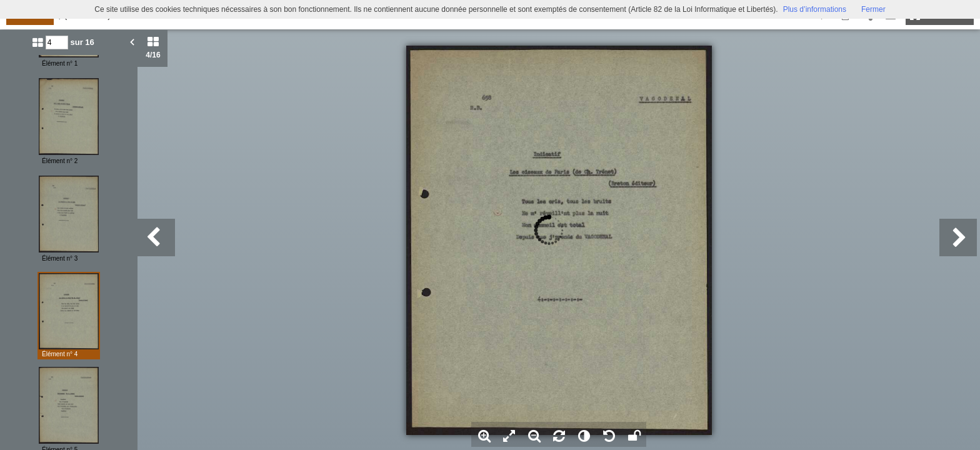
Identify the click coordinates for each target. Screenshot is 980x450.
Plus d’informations (815, 9)
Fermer (873, 9)
